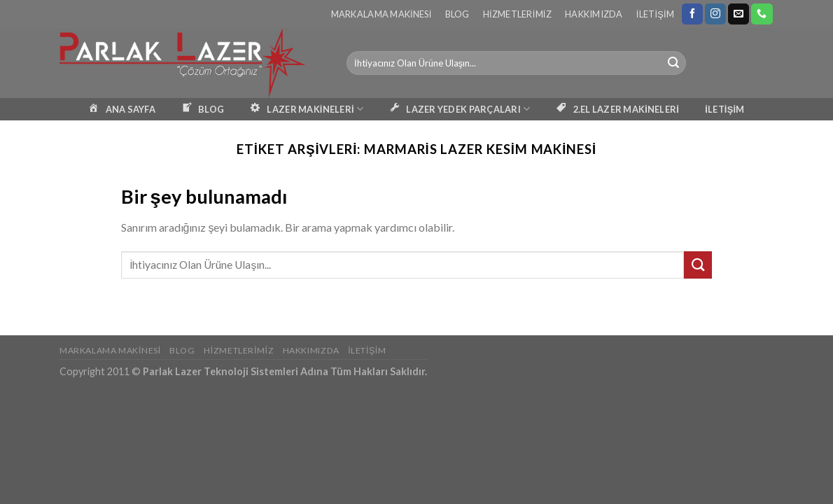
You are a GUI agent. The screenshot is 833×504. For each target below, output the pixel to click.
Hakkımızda (594, 14)
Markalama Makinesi (381, 14)
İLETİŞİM (724, 109)
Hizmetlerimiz (517, 14)
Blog (457, 14)
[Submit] (673, 63)
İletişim (655, 14)
